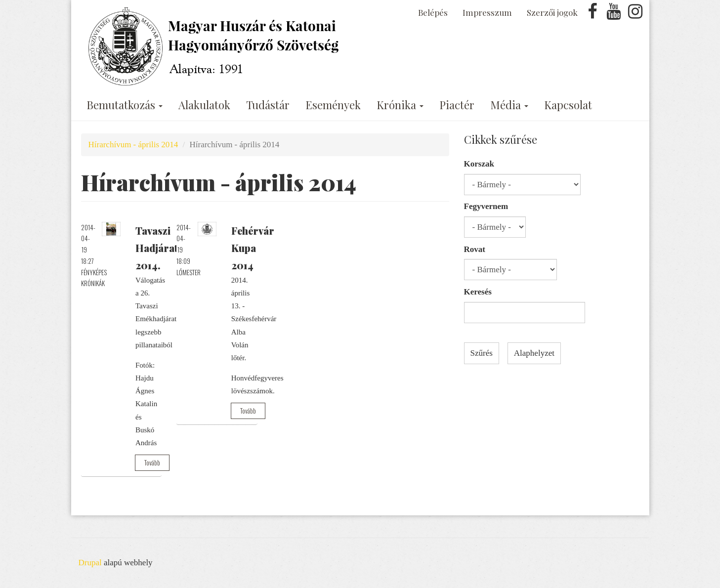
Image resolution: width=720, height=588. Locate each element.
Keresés (478, 292)
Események (333, 105)
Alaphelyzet (534, 353)
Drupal (90, 563)
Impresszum (487, 12)
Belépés (433, 12)
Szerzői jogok (552, 12)
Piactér (457, 105)
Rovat (475, 249)
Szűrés (482, 353)
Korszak (479, 164)
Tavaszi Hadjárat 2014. (157, 248)
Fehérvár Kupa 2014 (253, 248)
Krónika (400, 105)
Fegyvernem (486, 206)
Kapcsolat (568, 105)
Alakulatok (204, 105)
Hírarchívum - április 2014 (133, 145)
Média (509, 105)
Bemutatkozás (125, 105)
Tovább (152, 462)
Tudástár (268, 105)
